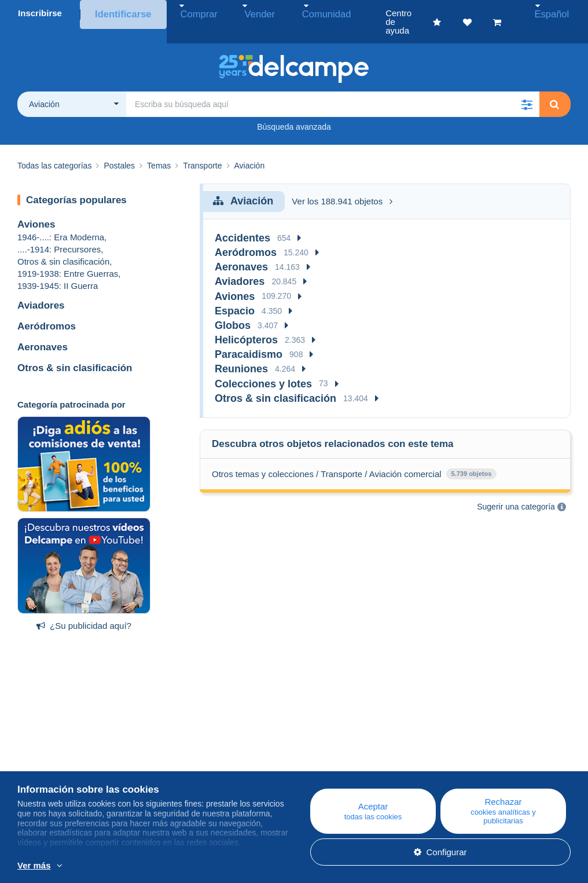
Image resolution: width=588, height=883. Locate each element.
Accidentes (242, 221)
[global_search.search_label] (333, 87)
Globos (233, 308)
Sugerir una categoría (516, 489)
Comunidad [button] (297, 13)
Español (558, 13)
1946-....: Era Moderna (61, 220)
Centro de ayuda (341, 750)
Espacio (235, 294)
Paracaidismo (249, 337)
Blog (178, 750)
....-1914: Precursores (59, 232)
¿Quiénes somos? (53, 750)
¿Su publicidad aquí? (84, 608)
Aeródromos (47, 309)
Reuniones (241, 351)
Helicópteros (246, 323)
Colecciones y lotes (263, 367)
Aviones (36, 207)
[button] (527, 87)
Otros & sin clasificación (63, 244)
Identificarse (121, 13)
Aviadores (41, 288)
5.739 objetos (472, 456)
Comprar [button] (190, 13)
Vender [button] (241, 13)
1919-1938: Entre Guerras (68, 256)
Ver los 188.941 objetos (342, 184)
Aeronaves (43, 330)
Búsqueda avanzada (294, 109)
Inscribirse (40, 13)
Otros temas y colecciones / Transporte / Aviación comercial (327, 457)
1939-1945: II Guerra (58, 268)
